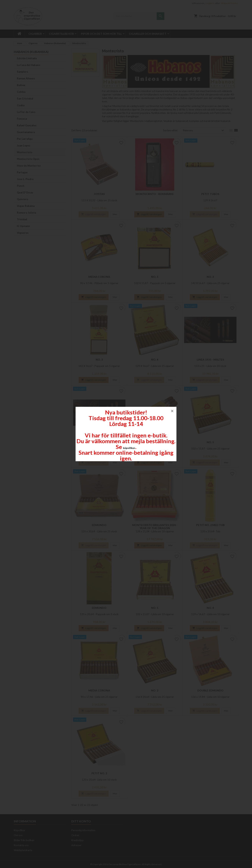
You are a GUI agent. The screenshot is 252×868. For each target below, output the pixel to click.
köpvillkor (129, 448)
